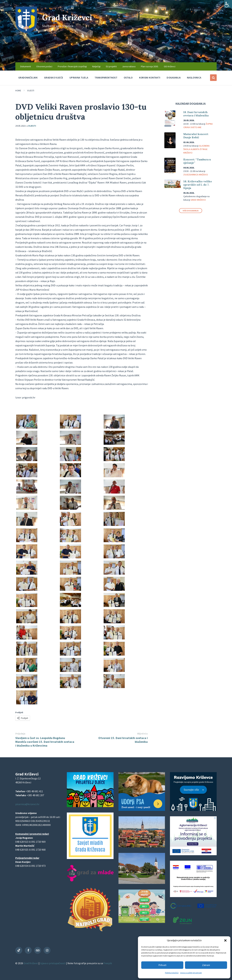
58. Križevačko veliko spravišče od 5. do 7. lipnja (198, 185)
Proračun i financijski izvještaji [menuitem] (72, 66)
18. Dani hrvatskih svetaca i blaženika (196, 114)
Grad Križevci (68, 17)
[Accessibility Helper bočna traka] (228, 4)
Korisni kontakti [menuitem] (150, 78)
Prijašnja (20, 734)
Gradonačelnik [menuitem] (28, 78)
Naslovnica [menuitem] (194, 78)
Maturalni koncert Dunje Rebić (196, 136)
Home (18, 91)
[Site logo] (26, 32)
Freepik (108, 963)
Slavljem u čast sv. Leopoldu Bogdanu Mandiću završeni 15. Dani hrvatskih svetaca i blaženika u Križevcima (45, 742)
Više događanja (191, 211)
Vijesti (31, 91)
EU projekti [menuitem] (111, 66)
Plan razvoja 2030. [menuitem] (150, 66)
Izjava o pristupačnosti (53, 963)
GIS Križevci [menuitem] (170, 66)
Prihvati (162, 965)
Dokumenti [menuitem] (26, 66)
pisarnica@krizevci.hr (27, 804)
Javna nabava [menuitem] (129, 66)
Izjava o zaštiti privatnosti (191, 973)
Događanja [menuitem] (174, 78)
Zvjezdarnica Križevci (196, 175)
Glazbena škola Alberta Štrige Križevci (196, 149)
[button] (225, 940)
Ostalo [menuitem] (128, 78)
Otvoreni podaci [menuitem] (44, 66)
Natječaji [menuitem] (96, 66)
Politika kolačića (172, 973)
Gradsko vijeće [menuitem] (54, 78)
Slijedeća (142, 734)
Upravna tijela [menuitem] (79, 78)
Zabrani (206, 965)
